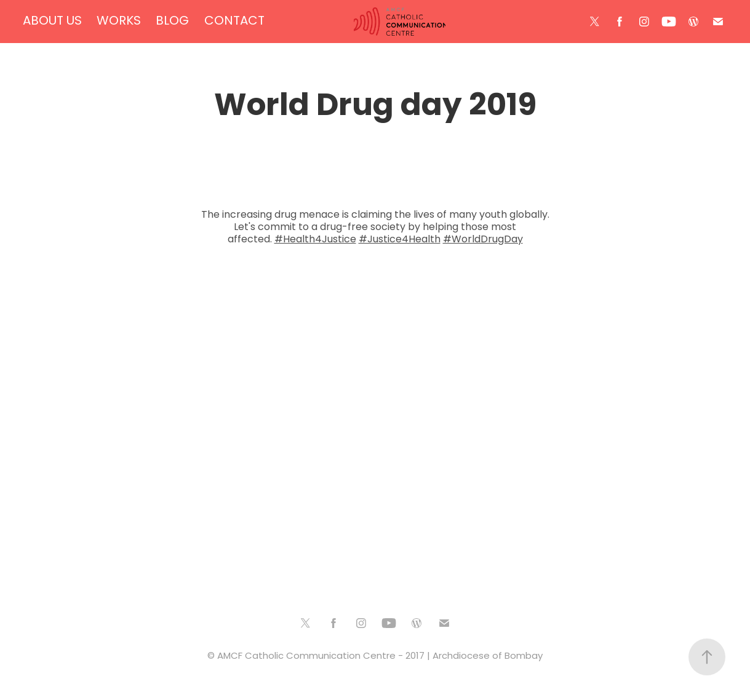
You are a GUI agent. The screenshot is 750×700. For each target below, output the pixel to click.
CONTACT (234, 22)
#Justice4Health (400, 240)
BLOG (172, 22)
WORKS (119, 22)
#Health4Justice (315, 240)
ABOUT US (52, 22)
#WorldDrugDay (483, 240)
